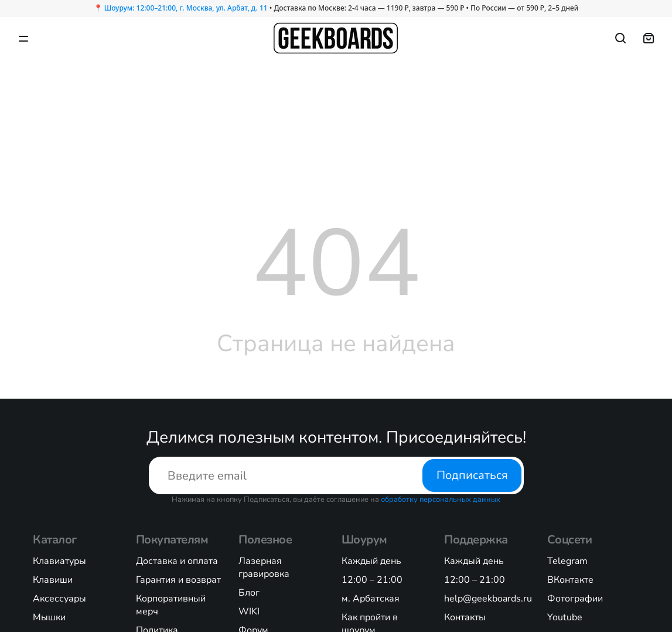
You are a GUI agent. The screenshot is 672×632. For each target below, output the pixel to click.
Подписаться (472, 475)
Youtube (565, 617)
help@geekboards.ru (488, 599)
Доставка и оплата (177, 561)
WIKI (249, 611)
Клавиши (53, 580)
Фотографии (575, 599)
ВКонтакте (570, 580)
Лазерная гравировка (264, 568)
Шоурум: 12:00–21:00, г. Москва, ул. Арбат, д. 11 (186, 8)
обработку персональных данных (441, 500)
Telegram (567, 561)
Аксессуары (59, 599)
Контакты (465, 617)
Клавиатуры (59, 561)
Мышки (49, 617)
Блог (249, 593)
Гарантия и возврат (178, 580)
